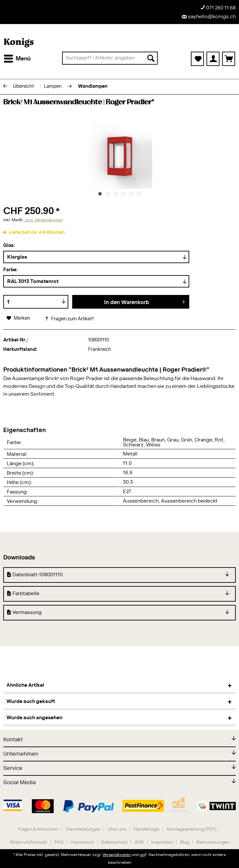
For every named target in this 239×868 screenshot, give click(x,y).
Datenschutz (114, 842)
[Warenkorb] (229, 59)
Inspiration (162, 842)
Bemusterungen (213, 842)
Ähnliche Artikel (25, 685)
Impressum (82, 842)
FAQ (59, 842)
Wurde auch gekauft (31, 702)
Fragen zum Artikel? (69, 319)
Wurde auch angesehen (34, 718)
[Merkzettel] (197, 59)
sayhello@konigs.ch (209, 17)
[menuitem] (17, 59)
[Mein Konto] (213, 59)
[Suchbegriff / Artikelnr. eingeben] (110, 58)
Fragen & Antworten (38, 830)
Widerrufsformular (29, 842)
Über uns (117, 830)
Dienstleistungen (83, 830)
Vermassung (24, 613)
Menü (17, 57)
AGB (139, 842)
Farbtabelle (23, 594)
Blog (185, 842)
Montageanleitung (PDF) (192, 830)
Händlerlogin (147, 830)
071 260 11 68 (218, 8)
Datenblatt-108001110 (35, 575)
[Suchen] (151, 58)
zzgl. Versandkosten (44, 220)
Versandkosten (117, 855)
